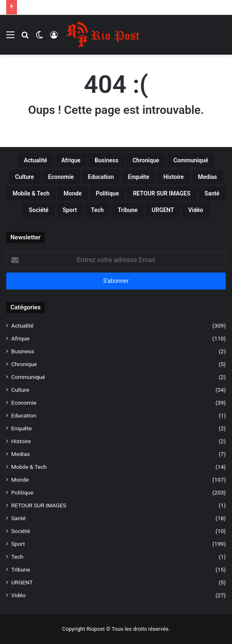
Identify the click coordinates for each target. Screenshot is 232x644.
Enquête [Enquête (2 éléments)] (138, 177)
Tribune (21, 569)
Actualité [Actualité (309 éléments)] (35, 160)
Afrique (20, 338)
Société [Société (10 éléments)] (38, 210)
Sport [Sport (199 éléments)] (70, 210)
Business (23, 351)
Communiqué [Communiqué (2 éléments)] (191, 160)
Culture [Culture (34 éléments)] (24, 177)
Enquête (22, 428)
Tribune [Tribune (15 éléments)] (128, 210)
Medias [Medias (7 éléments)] (208, 177)
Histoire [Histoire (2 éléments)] (173, 177)
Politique (22, 492)
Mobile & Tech (29, 467)
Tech (17, 557)
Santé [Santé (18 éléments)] (212, 193)
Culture (20, 390)
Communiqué (28, 377)
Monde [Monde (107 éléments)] (72, 193)
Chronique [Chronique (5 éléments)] (146, 160)
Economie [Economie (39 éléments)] (61, 177)
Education (24, 415)
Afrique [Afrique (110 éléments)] (71, 160)
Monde (20, 480)
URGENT (22, 582)
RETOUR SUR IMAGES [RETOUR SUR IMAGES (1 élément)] (161, 193)
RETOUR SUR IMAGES (39, 505)
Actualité (22, 326)
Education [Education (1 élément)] (101, 177)
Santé (18, 518)
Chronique (24, 364)
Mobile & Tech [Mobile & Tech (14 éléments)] (31, 193)
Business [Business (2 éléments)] (106, 160)
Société (21, 531)
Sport (18, 544)
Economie (24, 403)
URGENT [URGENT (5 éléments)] (163, 210)
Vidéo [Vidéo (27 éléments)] (195, 210)
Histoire (21, 441)
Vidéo (18, 595)
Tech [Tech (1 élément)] (97, 210)
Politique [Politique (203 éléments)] (107, 193)
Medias (21, 454)
